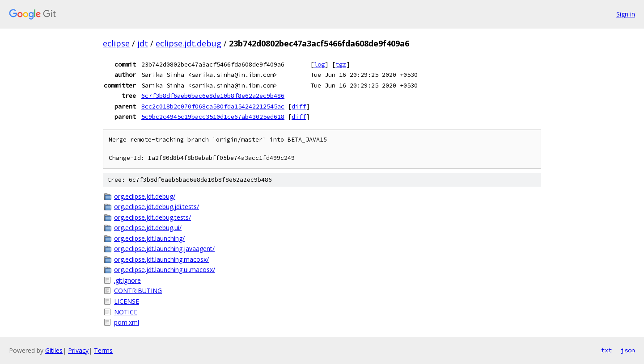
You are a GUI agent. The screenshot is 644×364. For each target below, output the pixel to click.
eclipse (116, 43)
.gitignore (127, 280)
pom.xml (127, 322)
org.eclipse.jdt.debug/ (145, 196)
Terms (103, 350)
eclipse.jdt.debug (189, 43)
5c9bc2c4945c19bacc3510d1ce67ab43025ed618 (213, 117)
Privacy (78, 350)
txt (606, 350)
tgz (341, 64)
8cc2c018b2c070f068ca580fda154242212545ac (213, 106)
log (319, 64)
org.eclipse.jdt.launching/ (149, 238)
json (628, 350)
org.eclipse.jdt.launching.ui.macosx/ (165, 270)
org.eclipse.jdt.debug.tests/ (153, 217)
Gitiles (54, 350)
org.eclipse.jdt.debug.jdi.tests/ (157, 207)
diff (299, 106)
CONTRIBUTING (138, 291)
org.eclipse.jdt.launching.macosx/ (161, 259)
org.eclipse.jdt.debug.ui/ (148, 228)
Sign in (626, 14)
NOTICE (126, 312)
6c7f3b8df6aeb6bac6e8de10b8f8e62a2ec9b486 (213, 96)
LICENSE (127, 301)
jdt (143, 43)
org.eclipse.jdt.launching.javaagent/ (164, 249)
